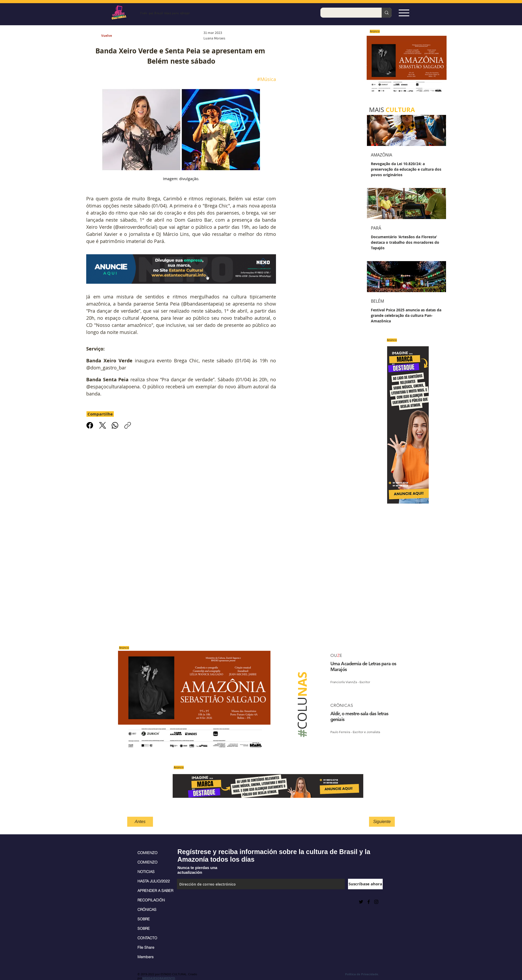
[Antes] (140, 822)
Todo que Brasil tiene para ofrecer (165, 13)
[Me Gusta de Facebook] (190, 902)
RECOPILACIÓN (151, 900)
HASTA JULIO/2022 (154, 881)
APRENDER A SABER (155, 891)
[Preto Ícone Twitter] (361, 902)
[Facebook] (90, 425)
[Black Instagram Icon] (376, 902)
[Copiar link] (128, 425)
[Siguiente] (382, 822)
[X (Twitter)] (102, 425)
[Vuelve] (112, 36)
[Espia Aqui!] (404, 13)
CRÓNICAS (147, 910)
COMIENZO (147, 853)
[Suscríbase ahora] (365, 884)
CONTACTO (147, 938)
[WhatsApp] (115, 425)
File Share (146, 947)
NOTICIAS (146, 872)
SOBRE (144, 919)
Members (145, 957)
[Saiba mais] (405, 67)
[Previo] (366, 68)
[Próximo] (447, 68)
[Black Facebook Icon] (369, 902)
